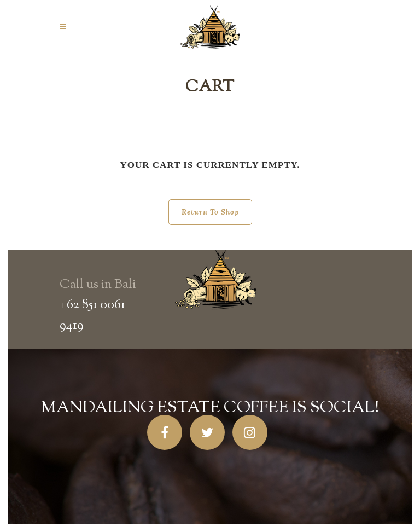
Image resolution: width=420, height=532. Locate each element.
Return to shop (210, 212)
